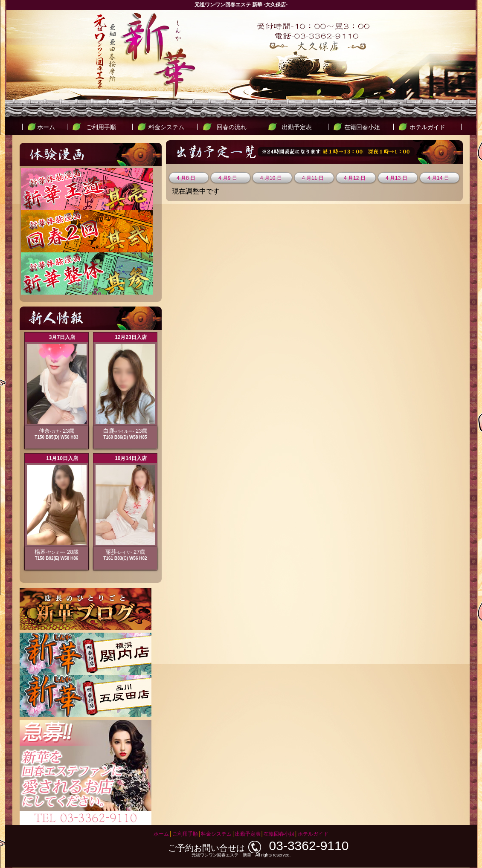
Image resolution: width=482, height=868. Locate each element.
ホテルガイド (427, 127)
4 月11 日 (313, 178)
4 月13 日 (396, 178)
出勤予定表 (297, 127)
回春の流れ (232, 127)
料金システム (166, 127)
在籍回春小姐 (362, 127)
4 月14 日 (438, 178)
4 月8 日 (186, 178)
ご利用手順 (101, 127)
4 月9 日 (228, 178)
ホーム (46, 127)
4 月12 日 (355, 178)
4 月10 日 (271, 178)
